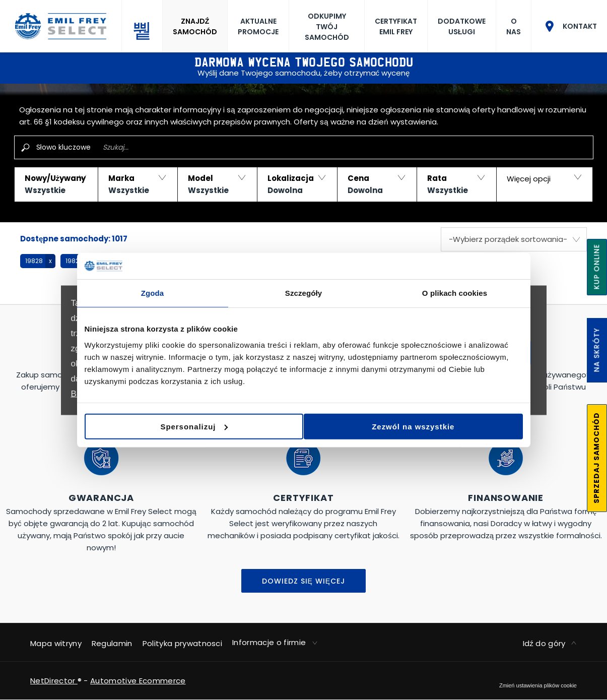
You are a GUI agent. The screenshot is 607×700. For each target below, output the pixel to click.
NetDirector (54, 681)
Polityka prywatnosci (182, 643)
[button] (56, 184)
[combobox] (514, 239)
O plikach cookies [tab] (455, 295)
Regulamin (112, 643)
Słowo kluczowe (63, 147)
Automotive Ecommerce (138, 681)
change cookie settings (538, 685)
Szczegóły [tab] (303, 295)
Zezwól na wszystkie (450, 425)
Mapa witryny (56, 643)
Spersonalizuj (302, 425)
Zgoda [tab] (153, 295)
